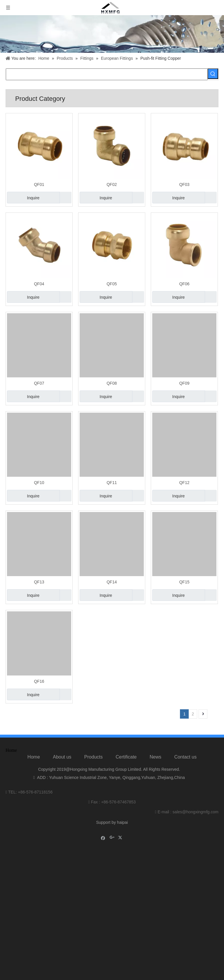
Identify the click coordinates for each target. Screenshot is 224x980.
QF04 (39, 284)
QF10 (39, 483)
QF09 (184, 383)
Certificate (126, 757)
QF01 (39, 184)
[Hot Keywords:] (213, 74)
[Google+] (112, 838)
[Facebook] (103, 838)
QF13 (39, 582)
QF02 (112, 184)
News (155, 757)
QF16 (39, 681)
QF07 (39, 383)
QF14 (112, 582)
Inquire (23, 198)
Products (93, 757)
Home (34, 757)
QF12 (184, 483)
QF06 (184, 284)
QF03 (184, 184)
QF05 (112, 284)
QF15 (184, 582)
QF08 (112, 383)
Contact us (185, 757)
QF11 (112, 483)
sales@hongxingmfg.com (196, 812)
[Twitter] (121, 838)
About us (62, 757)
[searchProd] (107, 74)
